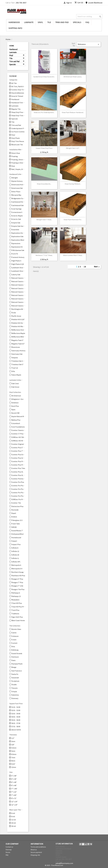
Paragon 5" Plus (17, 579)
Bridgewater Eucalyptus (19, 198)
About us (34, 850)
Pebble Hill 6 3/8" (18, 319)
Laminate (29, 22)
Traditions (15, 614)
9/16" (13, 764)
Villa (13, 371)
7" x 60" (14, 795)
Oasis (14, 660)
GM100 (14, 527)
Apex (13, 410)
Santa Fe (15, 674)
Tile (49, 22)
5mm (13, 751)
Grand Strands (17, 653)
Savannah (15, 678)
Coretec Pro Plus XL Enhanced (19, 496)
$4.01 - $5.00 (16, 717)
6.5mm (14, 754)
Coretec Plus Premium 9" (19, 465)
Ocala (14, 313)
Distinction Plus (18, 506)
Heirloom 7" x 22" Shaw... (44, 255)
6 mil (13, 813)
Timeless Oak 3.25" (19, 361)
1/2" (13, 738)
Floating (15, 156)
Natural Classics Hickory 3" (19, 288)
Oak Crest (15, 383)
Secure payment (36, 852)
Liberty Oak (16, 275)
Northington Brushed (19, 309)
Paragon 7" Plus (17, 582)
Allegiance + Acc (18, 399)
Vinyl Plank (16, 138)
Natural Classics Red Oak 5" (19, 302)
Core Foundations (18, 427)
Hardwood (14, 22)
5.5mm (14, 748)
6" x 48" (14, 782)
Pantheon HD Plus (18, 576)
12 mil (14, 820)
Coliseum (15, 636)
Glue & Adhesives (18, 93)
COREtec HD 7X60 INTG (19, 437)
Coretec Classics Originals (19, 430)
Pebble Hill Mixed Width (19, 326)
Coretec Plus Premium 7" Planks (19, 461)
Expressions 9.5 (17, 247)
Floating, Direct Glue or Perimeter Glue (18, 160)
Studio (14, 684)
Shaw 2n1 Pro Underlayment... (44, 112)
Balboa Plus (16, 420)
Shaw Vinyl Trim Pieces (18, 116)
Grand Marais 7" (17, 531)
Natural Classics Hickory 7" (19, 295)
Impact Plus (16, 544)
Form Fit (15, 254)
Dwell (14, 513)
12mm (14, 767)
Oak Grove (15, 387)
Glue (13, 166)
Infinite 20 (15, 555)
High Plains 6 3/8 (18, 264)
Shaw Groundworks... (44, 184)
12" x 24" (15, 802)
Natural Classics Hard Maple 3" (19, 278)
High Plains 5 (16, 261)
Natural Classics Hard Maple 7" (19, 285)
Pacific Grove (16, 316)
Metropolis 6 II (17, 569)
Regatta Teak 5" (18, 340)
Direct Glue (16, 153)
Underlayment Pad (18, 128)
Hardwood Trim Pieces (18, 103)
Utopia (14, 691)
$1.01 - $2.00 (16, 707)
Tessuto (15, 688)
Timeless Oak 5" (18, 364)
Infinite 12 (15, 551)
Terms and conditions (38, 847)
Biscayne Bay (16, 195)
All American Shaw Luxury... (73, 77)
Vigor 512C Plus (17, 617)
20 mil (14, 823)
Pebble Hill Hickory (19, 323)
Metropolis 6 (16, 565)
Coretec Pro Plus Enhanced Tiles (19, 489)
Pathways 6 (16, 593)
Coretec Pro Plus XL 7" (19, 493)
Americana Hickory (19, 185)
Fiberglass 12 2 (17, 520)
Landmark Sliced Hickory (19, 268)
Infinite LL (15, 558)
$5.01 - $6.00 (16, 720)
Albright (15, 178)
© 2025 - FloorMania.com (54, 865)
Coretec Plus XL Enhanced (19, 475)
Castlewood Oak (18, 205)
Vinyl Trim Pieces (18, 141)
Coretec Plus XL (17, 472)
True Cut (15, 368)
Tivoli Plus (16, 610)
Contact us (9, 847)
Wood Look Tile (17, 145)
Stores (8, 852)
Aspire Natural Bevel (19, 416)
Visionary (15, 698)
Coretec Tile (16, 503)
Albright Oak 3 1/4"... (73, 148)
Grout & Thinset (17, 96)
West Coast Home (18, 620)
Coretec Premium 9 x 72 (19, 479)
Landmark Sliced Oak (19, 271)
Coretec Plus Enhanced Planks (19, 455)
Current (15, 643)
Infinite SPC (16, 562)
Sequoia (15, 358)
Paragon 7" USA (17, 586)
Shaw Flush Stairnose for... (73, 220)
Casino (14, 633)
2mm (13, 741)
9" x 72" (14, 798)
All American (16, 396)
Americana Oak (17, 188)
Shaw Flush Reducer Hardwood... (73, 112)
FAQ (87, 22)
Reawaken (16, 600)
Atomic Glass (16, 629)
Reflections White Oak (19, 337)
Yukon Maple (16, 375)
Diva (13, 646)
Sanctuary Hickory (19, 351)
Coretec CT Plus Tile (19, 434)
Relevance (89, 44)
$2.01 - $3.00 (16, 710)
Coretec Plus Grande (19, 458)
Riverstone (16, 347)
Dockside (15, 510)
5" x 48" (14, 776)
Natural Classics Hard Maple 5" (19, 281)
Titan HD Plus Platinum (19, 607)
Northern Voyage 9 (19, 572)
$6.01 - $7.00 (16, 723)
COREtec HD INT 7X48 (19, 441)
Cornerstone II (17, 212)
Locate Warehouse (94, 3)
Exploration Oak (18, 236)
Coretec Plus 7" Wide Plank (19, 451)
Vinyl (40, 22)
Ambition (15, 403)
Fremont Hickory (18, 257)
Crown (14, 640)
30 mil (14, 826)
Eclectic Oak (16, 219)
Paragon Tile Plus (18, 589)
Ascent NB (16, 413)
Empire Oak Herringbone (19, 226)
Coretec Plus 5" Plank (19, 448)
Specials (77, 22)
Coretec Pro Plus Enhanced (19, 486)
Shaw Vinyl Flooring (18, 112)
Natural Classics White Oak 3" (19, 306)
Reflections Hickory (19, 330)
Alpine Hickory (17, 181)
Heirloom (15, 657)
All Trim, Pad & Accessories (18, 86)
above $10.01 (16, 730)
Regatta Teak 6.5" (18, 344)
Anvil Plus (15, 406)
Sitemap (9, 850)
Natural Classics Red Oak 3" (19, 299)
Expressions (16, 243)
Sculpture (15, 681)
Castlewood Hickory (19, 202)
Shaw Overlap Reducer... (73, 184)
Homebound (16, 538)
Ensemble (15, 230)
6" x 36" (14, 779)
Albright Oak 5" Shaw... (44, 220)
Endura (14, 517)
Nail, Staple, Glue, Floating (18, 169)
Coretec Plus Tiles (18, 468)
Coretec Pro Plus (18, 482)
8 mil (13, 816)
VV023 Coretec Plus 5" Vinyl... (73, 255)
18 (85, 267)
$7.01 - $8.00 (16, 726)
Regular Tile (16, 109)
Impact (14, 541)
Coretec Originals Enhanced (19, 444)
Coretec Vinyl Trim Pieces (18, 90)
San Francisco (17, 671)
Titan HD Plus (17, 603)
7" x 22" (14, 792)
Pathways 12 (16, 596)
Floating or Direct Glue (18, 163)
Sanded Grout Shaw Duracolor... (44, 77)
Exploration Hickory (19, 233)
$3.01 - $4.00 (16, 714)
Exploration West (18, 240)
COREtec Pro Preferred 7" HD (19, 499)
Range (14, 667)
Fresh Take (16, 524)
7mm (13, 757)
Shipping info (15, 28)
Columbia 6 (16, 423)
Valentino (15, 695)
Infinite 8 (15, 548)
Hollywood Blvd (18, 534)
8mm (13, 761)
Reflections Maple (18, 333)
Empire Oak (16, 223)
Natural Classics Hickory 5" (19, 292)
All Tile (14, 83)
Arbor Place (16, 192)
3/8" (13, 745)
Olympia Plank (17, 664)
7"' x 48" (14, 789)
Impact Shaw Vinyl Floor (44, 148)
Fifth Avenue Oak (18, 250)
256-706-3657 (21, 3)
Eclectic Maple (17, 216)
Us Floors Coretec (18, 132)
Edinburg (15, 650)
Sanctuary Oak (17, 354)
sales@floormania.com (64, 863)
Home (12, 46)
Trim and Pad (62, 22)
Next (97, 267)
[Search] (89, 16)
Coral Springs (17, 209)
